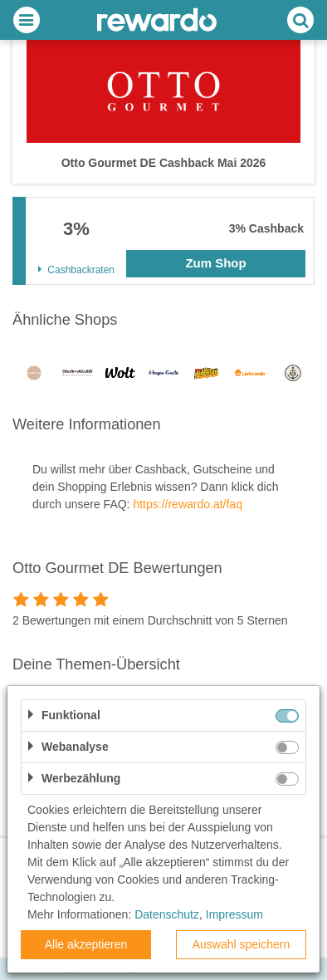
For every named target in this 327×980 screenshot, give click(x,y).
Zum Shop (215, 263)
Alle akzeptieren (86, 944)
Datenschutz (167, 914)
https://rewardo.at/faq (188, 504)
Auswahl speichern (242, 944)
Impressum (234, 914)
